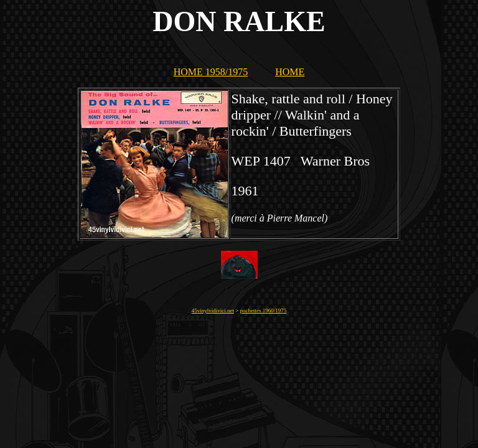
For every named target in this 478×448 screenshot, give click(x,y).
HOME (290, 72)
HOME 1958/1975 (211, 72)
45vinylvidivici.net (213, 310)
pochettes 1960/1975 (264, 310)
